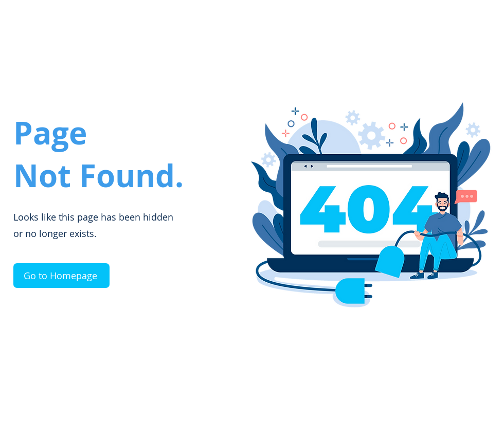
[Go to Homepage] (61, 276)
